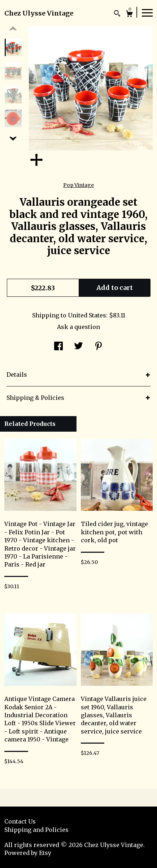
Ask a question (78, 327)
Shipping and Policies (36, 830)
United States (87, 315)
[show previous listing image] (13, 29)
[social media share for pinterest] (99, 347)
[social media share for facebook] (58, 347)
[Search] (117, 14)
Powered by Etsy (28, 853)
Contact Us (20, 821)
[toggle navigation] (147, 12)
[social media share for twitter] (78, 347)
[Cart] (129, 15)
